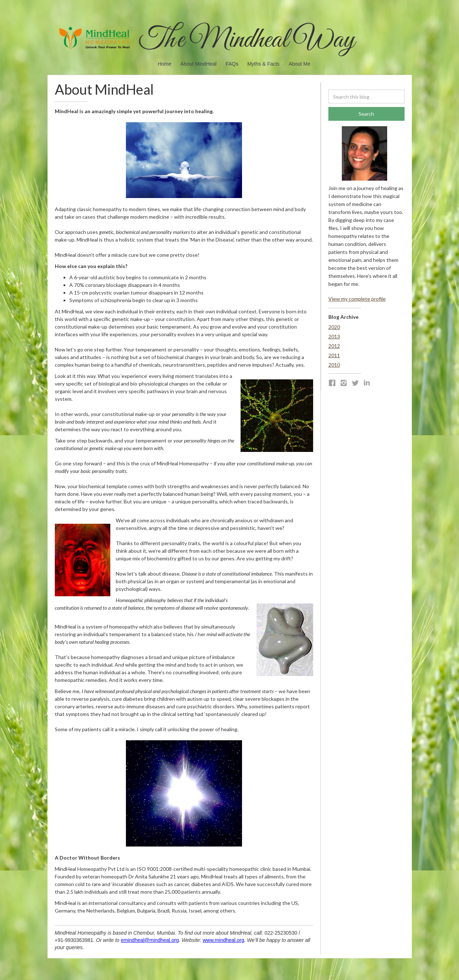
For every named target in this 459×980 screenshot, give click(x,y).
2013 (334, 336)
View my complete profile (357, 299)
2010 (334, 365)
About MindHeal (198, 64)
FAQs (232, 64)
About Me (299, 64)
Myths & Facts (264, 64)
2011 (334, 355)
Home (165, 64)
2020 (334, 327)
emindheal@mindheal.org (150, 940)
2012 (334, 346)
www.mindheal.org (224, 940)
